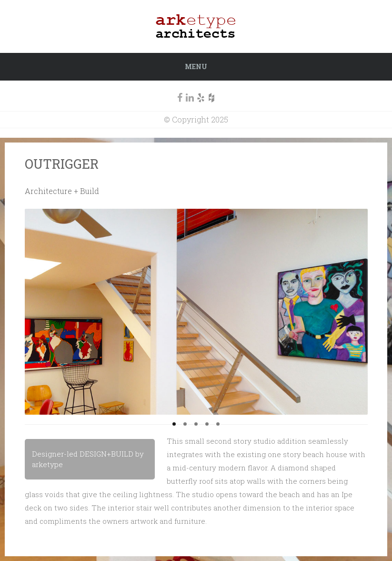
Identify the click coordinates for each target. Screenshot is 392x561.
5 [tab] (218, 424)
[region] (196, 312)
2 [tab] (185, 424)
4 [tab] (207, 424)
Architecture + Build (62, 191)
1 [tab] (174, 424)
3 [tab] (196, 424)
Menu (196, 66)
